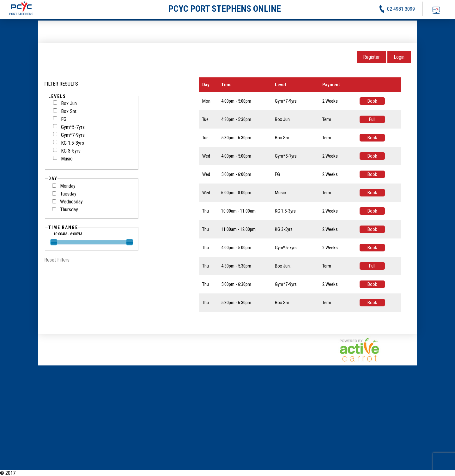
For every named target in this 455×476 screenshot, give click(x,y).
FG (60, 119)
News (369, 473)
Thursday (69, 210)
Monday (68, 186)
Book (372, 101)
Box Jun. (65, 103)
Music (63, 159)
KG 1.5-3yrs (69, 143)
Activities (388, 473)
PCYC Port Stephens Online (44, 473)
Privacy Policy (415, 473)
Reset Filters (57, 260)
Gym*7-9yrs (69, 135)
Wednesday (71, 202)
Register (371, 57)
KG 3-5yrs (67, 151)
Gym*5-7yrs (69, 127)
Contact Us (444, 473)
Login (399, 57)
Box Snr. (65, 111)
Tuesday (68, 194)
